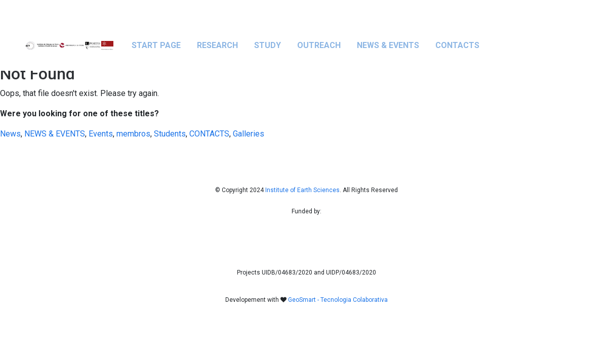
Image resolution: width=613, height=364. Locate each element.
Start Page (156, 45)
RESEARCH (217, 45)
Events (101, 134)
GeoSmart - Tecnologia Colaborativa (338, 300)
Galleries (249, 134)
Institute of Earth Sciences (302, 190)
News (10, 134)
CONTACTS (457, 45)
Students (170, 134)
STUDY (268, 45)
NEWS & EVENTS (388, 45)
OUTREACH (319, 45)
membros (133, 134)
